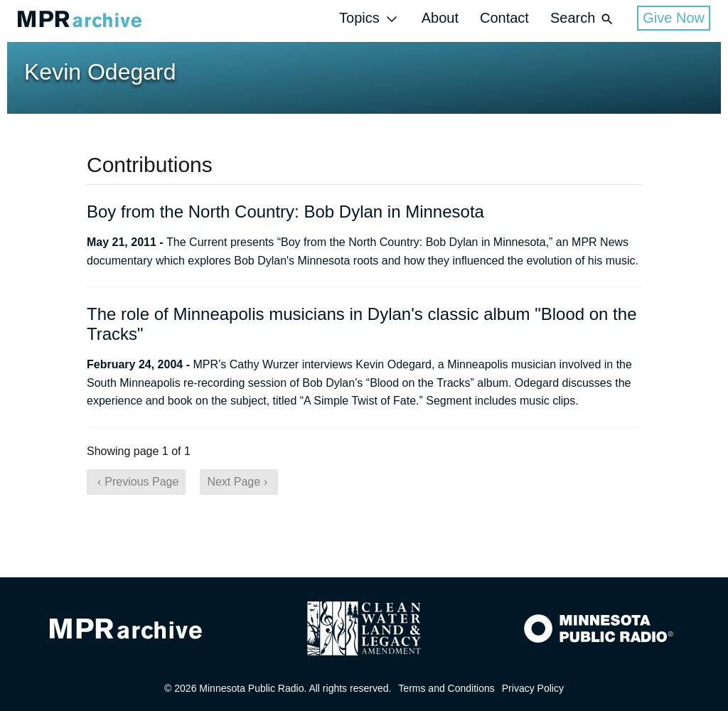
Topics (370, 19)
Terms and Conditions (446, 688)
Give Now (674, 18)
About (440, 18)
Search (583, 19)
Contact (504, 18)
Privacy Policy (533, 688)
